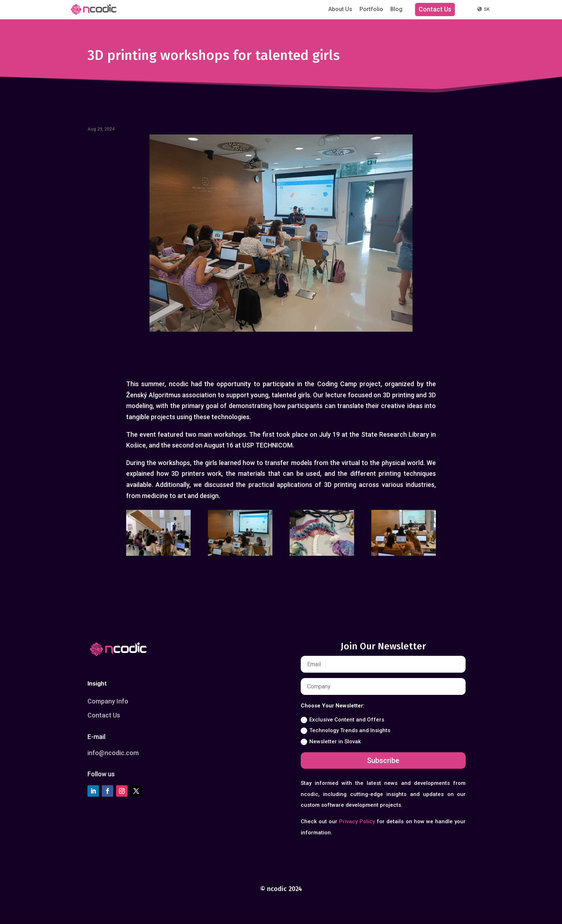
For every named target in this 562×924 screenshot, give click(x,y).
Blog (396, 9)
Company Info (108, 701)
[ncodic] (93, 9)
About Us (340, 9)
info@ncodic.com (113, 753)
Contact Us (435, 9)
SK (484, 9)
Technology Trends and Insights (346, 731)
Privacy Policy (357, 821)
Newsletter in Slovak (331, 742)
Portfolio (371, 9)
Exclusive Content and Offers (342, 720)
